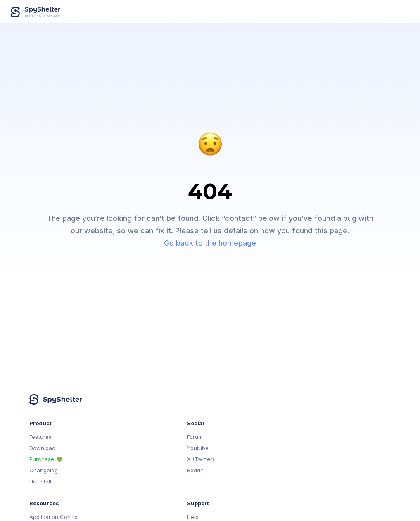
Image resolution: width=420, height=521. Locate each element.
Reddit (195, 470)
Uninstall (40, 482)
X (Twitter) (201, 459)
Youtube (198, 448)
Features (40, 437)
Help (193, 517)
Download (42, 448)
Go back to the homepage (210, 243)
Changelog (44, 470)
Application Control (54, 517)
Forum (195, 437)
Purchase (42, 459)
